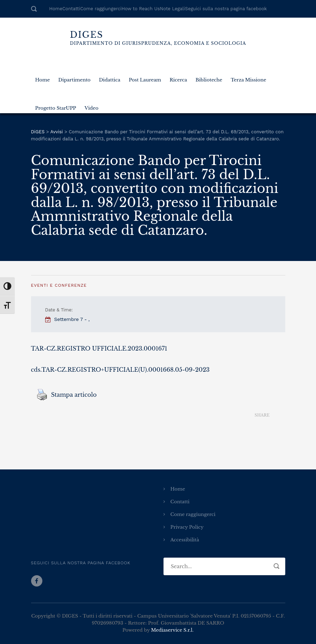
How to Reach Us (141, 9)
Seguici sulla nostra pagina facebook (226, 9)
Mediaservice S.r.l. (172, 630)
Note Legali (172, 9)
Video (92, 106)
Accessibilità (185, 540)
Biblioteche (209, 77)
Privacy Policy (187, 527)
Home (56, 9)
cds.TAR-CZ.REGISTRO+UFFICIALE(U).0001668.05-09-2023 (120, 370)
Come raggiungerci (101, 9)
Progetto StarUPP (56, 106)
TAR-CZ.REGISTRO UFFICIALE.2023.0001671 (99, 348)
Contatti (71, 9)
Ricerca (178, 77)
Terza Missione (248, 77)
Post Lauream (145, 77)
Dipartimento (74, 77)
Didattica (109, 77)
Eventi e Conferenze (59, 285)
